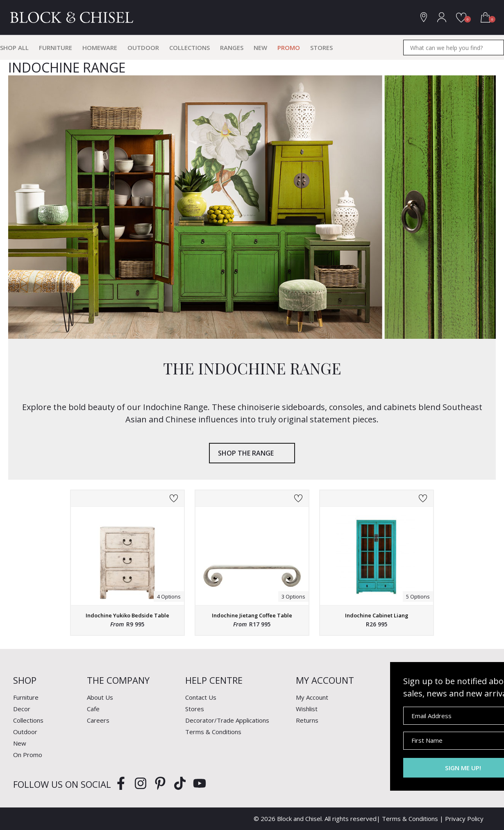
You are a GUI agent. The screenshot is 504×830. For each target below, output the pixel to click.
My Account (312, 697)
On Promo (28, 755)
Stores (321, 48)
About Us (100, 697)
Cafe (93, 709)
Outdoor (143, 48)
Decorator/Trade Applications (227, 720)
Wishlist (307, 709)
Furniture (56, 48)
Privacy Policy (464, 819)
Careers (98, 720)
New (260, 48)
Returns (307, 720)
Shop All (14, 48)
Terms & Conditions (213, 732)
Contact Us (201, 697)
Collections (190, 48)
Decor (22, 709)
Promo (289, 48)
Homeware (100, 48)
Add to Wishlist (174, 499)
